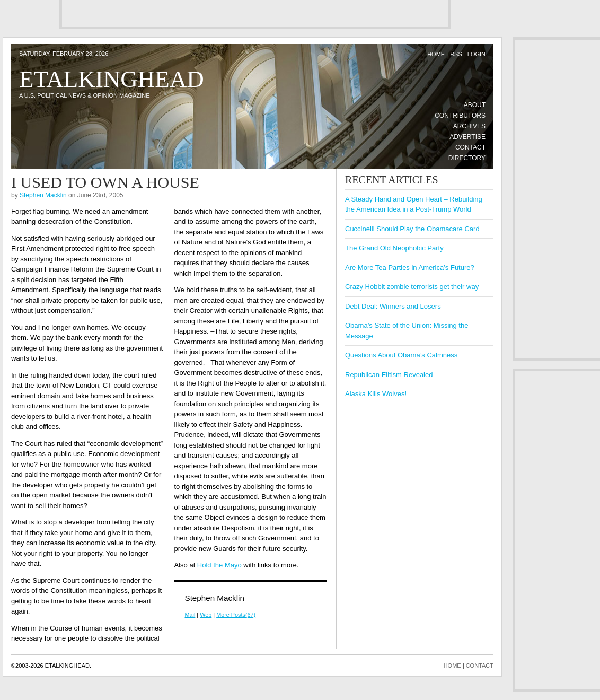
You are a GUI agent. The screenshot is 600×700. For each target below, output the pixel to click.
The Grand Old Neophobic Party (394, 248)
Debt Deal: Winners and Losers (393, 306)
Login (477, 54)
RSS (456, 54)
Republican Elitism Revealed (389, 375)
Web (206, 615)
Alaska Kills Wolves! (376, 394)
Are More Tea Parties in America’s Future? (410, 268)
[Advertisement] (183, 13)
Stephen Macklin (43, 195)
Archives (469, 126)
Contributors (460, 116)
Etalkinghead (112, 79)
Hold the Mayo (219, 565)
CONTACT (480, 666)
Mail (190, 615)
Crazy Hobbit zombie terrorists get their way (412, 287)
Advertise (467, 137)
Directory (467, 158)
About (475, 105)
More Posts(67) (236, 615)
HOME (452, 666)
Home (436, 54)
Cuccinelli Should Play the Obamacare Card (412, 229)
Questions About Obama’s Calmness (401, 355)
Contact (470, 147)
